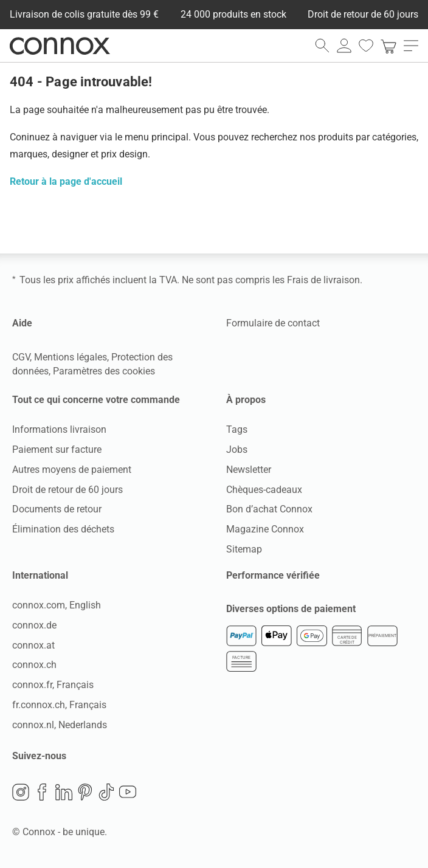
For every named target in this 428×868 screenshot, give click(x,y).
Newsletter (249, 470)
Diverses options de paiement (291, 609)
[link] (388, 46)
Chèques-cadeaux (264, 490)
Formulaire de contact (273, 323)
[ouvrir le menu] (411, 46)
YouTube (128, 792)
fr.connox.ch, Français (59, 705)
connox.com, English (57, 605)
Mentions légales (71, 357)
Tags (237, 429)
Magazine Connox (265, 529)
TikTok (106, 792)
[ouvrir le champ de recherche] (322, 46)
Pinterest (85, 792)
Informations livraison (59, 429)
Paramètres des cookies (104, 371)
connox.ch (34, 665)
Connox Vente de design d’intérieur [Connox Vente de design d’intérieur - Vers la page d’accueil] (60, 46)
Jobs (237, 449)
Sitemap (244, 549)
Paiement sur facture (57, 449)
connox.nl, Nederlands (60, 725)
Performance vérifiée (273, 575)
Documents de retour (57, 509)
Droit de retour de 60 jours (67, 490)
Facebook (42, 792)
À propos (246, 400)
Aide (22, 323)
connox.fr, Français (53, 685)
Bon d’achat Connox (269, 509)
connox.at (33, 645)
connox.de (34, 625)
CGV (21, 357)
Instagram (21, 792)
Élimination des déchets (63, 529)
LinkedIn (64, 792)
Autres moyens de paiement (72, 470)
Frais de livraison (323, 280)
